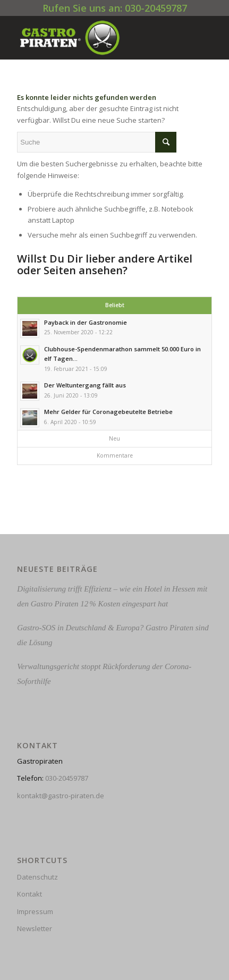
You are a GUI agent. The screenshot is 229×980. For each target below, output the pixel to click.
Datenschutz (37, 877)
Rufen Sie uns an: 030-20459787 (115, 8)
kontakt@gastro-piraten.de (61, 796)
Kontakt (29, 894)
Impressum (35, 911)
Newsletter (35, 928)
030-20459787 (67, 778)
